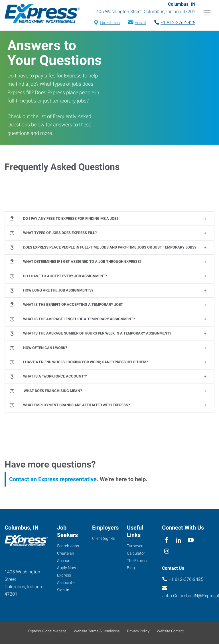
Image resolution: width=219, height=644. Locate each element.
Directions (110, 23)
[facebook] (167, 541)
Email (140, 23)
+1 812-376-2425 (178, 23)
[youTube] (191, 541)
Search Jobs (68, 546)
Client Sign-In (104, 538)
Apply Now (67, 568)
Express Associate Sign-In (66, 583)
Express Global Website (47, 631)
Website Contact (170, 631)
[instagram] (167, 552)
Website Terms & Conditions (97, 631)
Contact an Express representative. (54, 479)
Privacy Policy (138, 631)
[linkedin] (179, 541)
